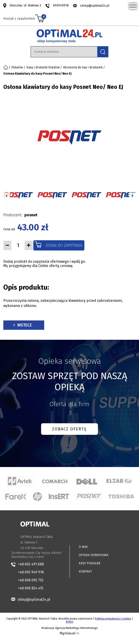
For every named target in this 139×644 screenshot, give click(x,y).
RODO (70, 622)
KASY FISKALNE (90, 563)
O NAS (83, 547)
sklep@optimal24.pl (95, 6)
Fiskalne (17, 67)
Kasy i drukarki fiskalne (43, 67)
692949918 (61, 5)
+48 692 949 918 (31, 572)
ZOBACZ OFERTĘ (69, 429)
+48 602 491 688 (31, 564)
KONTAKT (85, 571)
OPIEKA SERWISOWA (94, 555)
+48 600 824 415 (31, 588)
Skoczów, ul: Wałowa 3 (25, 5)
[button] (7, 196)
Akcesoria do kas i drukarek (83, 67)
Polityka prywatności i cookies (113, 619)
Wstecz (23, 325)
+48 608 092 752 (31, 580)
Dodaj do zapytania (64, 245)
